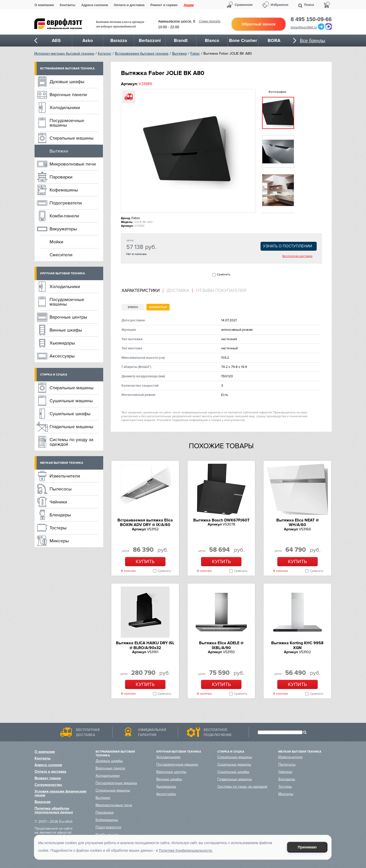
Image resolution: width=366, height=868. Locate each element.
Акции (189, 5)
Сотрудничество (48, 785)
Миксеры (59, 541)
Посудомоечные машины (67, 123)
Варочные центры (68, 317)
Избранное (280, 5)
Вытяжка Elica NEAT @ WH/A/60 (298, 522)
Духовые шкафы (67, 82)
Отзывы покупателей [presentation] (221, 291)
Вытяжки (179, 54)
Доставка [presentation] (178, 291)
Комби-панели (64, 216)
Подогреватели (66, 203)
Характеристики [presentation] (141, 291)
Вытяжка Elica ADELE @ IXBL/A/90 (221, 645)
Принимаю (307, 847)
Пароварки (61, 177)
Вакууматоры (63, 229)
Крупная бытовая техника (63, 273)
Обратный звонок (258, 24)
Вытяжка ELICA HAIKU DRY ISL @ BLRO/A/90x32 (145, 645)
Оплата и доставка (129, 5)
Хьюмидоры (62, 343)
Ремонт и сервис (164, 5)
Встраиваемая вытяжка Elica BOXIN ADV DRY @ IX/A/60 (145, 522)
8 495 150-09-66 (311, 19)
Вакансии (43, 802)
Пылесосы (61, 489)
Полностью (158, 307)
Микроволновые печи (73, 164)
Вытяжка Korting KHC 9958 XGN (297, 645)
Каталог (105, 54)
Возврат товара (48, 778)
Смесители (61, 255)
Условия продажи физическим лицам (60, 793)
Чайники (58, 502)
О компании (44, 5)
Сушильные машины (71, 401)
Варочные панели (68, 95)
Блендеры (60, 515)
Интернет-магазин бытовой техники (64, 54)
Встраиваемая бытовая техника (142, 54)
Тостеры (58, 528)
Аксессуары (62, 356)
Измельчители (65, 476)
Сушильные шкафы (70, 414)
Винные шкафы (66, 330)
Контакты (67, 5)
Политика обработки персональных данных (54, 810)
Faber (195, 54)
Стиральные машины (72, 138)
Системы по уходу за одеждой (71, 442)
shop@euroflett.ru (304, 27)
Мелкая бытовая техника (62, 463)
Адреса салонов (94, 5)
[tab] (142, 291)
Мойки (56, 242)
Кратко (133, 307)
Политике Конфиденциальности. (186, 850)
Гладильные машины (71, 427)
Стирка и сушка (54, 375)
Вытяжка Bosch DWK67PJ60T (221, 520)
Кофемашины (64, 190)
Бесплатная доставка (297, 256)
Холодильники (65, 108)
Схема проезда (210, 21)
